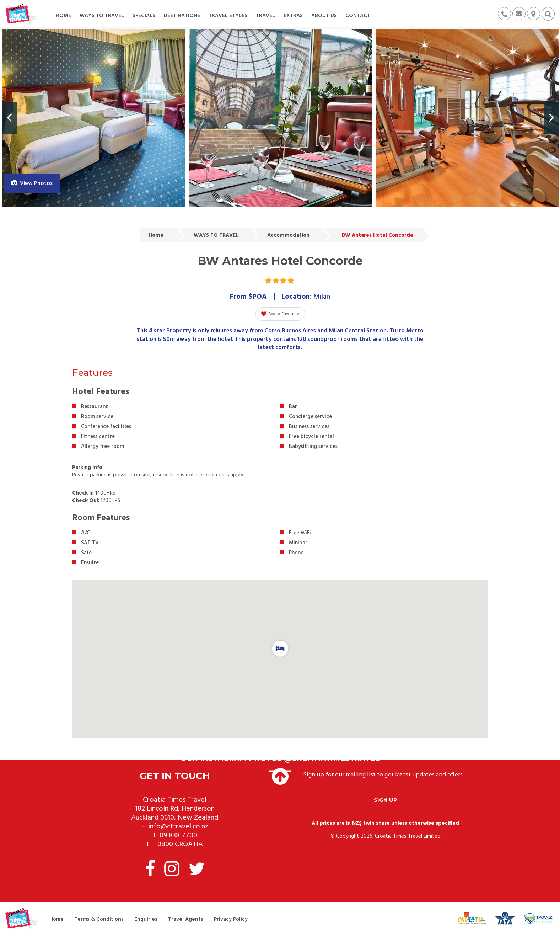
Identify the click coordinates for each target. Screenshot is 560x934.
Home (156, 235)
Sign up (386, 800)
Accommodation (288, 235)
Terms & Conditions (99, 919)
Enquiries (146, 919)
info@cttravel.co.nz (178, 827)
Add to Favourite (280, 314)
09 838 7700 (178, 836)
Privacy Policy (231, 919)
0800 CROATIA (180, 844)
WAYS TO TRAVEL (216, 235)
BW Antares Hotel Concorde (378, 235)
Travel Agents (186, 919)
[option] (93, 118)
